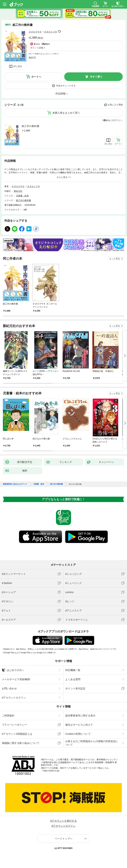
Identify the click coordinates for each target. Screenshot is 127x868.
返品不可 (32, 57)
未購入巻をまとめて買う (66, 113)
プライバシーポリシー (14, 725)
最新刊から (117, 120)
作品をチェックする (66, 86)
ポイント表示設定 (75, 688)
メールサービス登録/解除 (16, 679)
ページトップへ (64, 839)
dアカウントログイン (14, 698)
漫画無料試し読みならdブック (15, 484)
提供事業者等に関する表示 (80, 716)
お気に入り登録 (115, 105)
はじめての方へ (13, 670)
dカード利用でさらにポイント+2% (43, 54)
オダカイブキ (51, 32)
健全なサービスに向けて (79, 725)
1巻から (106, 120)
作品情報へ (62, 94)
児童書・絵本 (22, 196)
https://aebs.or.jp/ (51, 771)
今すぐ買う (96, 77)
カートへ (36, 77)
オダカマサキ (35, 32)
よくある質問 (73, 679)
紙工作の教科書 (30, 126)
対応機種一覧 (73, 670)
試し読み (18, 66)
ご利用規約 (8, 716)
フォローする (60, 32)
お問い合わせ (9, 688)
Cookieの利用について (78, 734)
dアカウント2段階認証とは (17, 734)
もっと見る (115, 259)
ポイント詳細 (37, 48)
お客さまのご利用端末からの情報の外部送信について (92, 743)
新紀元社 (18, 191)
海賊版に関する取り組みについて (21, 743)
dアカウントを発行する (64, 821)
